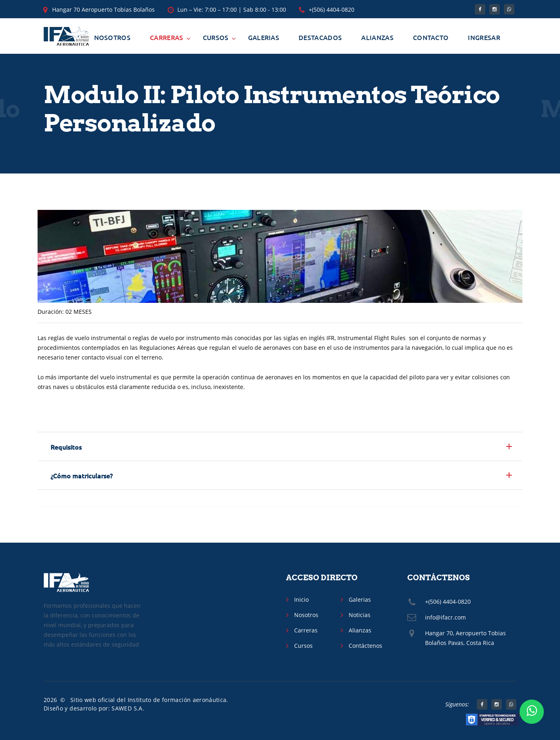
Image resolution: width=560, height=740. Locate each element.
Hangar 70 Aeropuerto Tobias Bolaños (103, 10)
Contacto (431, 37)
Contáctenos (365, 646)
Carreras (167, 37)
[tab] (280, 446)
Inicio (301, 599)
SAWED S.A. (128, 708)
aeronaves (277, 348)
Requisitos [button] (66, 447)
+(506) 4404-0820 (332, 10)
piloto (417, 377)
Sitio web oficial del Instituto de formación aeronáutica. (149, 700)
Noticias (360, 615)
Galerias (264, 37)
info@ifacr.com (445, 617)
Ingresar (484, 37)
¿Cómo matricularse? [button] (82, 476)
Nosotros (113, 37)
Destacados (320, 37)
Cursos (216, 37)
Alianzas (377, 37)
